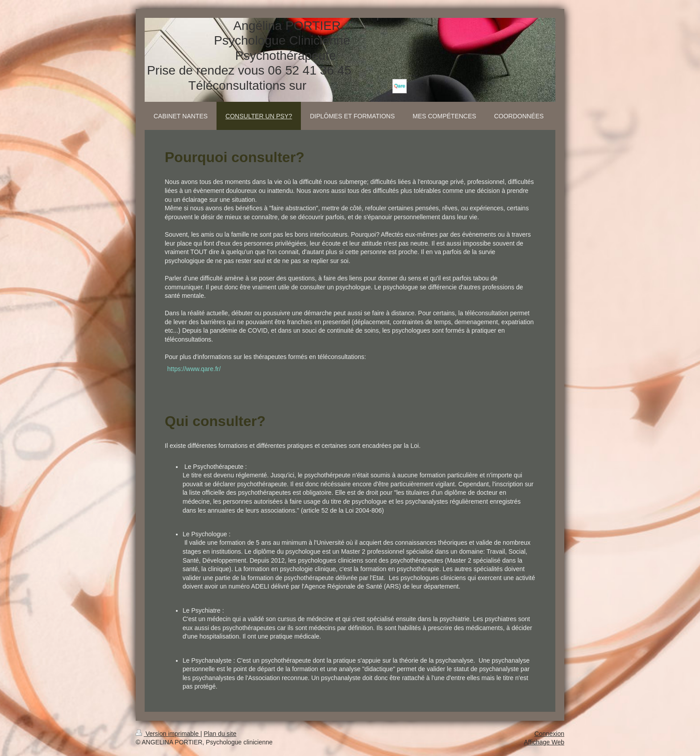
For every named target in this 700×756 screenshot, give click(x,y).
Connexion (549, 734)
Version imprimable (168, 734)
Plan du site (220, 734)
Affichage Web (544, 742)
